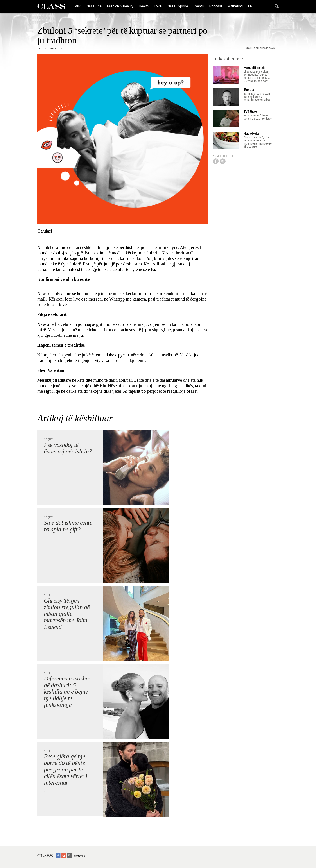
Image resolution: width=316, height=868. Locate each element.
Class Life (94, 6)
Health (144, 6)
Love (158, 6)
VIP (78, 6)
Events (199, 6)
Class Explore (177, 6)
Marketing (235, 6)
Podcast (216, 6)
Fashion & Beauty (120, 6)
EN (250, 6)
